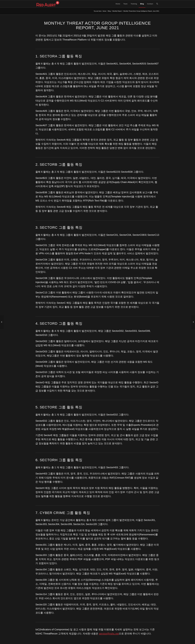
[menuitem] (118, 4)
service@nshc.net (109, 634)
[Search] (157, 4)
